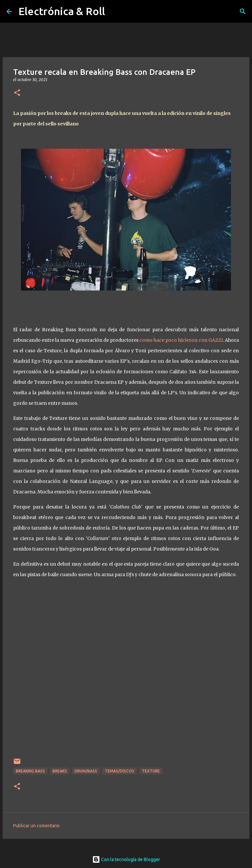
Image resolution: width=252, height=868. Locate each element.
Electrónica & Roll (62, 11)
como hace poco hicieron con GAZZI (181, 340)
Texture (151, 771)
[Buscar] (243, 11)
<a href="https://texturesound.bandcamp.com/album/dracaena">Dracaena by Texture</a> (126, 677)
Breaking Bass (30, 771)
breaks (60, 771)
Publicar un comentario (36, 826)
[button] (17, 93)
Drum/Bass (86, 771)
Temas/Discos (119, 771)
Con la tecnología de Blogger (126, 859)
